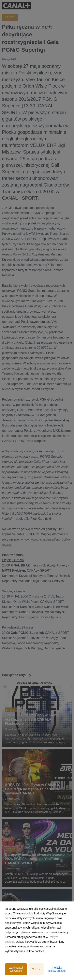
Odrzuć (36, 969)
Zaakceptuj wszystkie (16, 969)
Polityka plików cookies (57, 969)
